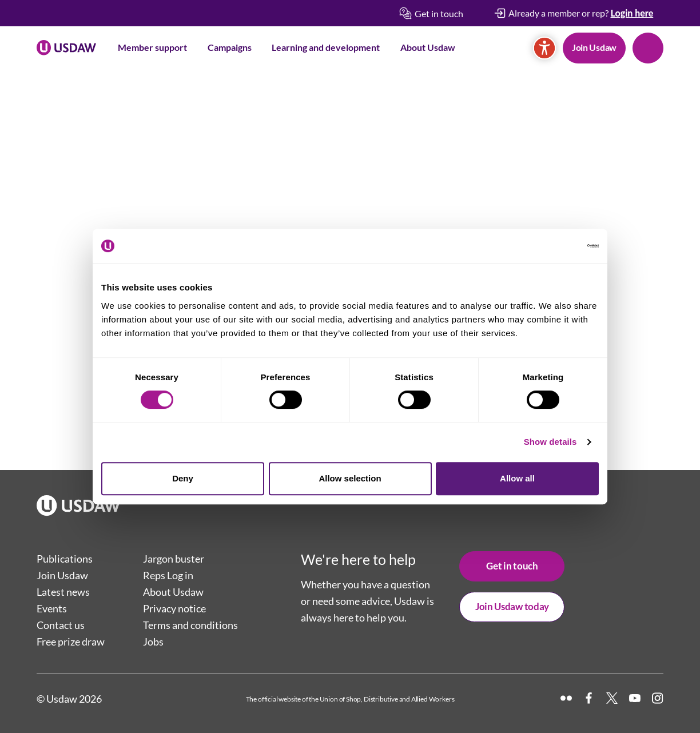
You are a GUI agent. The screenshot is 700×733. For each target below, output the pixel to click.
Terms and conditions (190, 625)
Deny (183, 478)
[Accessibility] (544, 48)
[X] (612, 698)
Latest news (63, 592)
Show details (550, 442)
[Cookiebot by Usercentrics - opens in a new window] (549, 246)
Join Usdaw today (512, 606)
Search (648, 48)
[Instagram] (658, 698)
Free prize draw (71, 642)
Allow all (517, 478)
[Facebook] (589, 698)
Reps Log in (168, 575)
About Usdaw (428, 47)
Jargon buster (174, 559)
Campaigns (230, 47)
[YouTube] (635, 698)
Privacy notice (174, 608)
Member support (152, 47)
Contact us (61, 625)
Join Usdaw (594, 47)
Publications (65, 559)
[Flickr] (566, 698)
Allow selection (350, 478)
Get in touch (512, 566)
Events (52, 608)
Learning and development (326, 47)
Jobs (153, 642)
